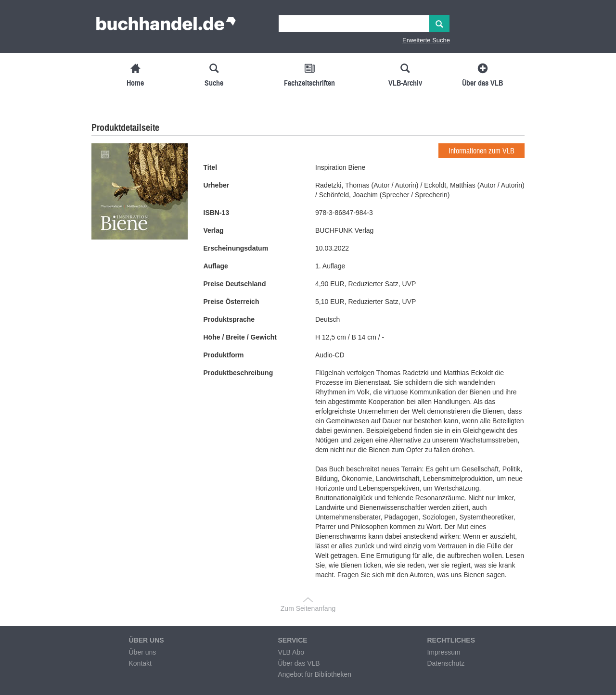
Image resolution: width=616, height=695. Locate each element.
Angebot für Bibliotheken (314, 674)
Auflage (216, 266)
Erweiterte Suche (426, 40)
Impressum (443, 652)
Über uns (142, 652)
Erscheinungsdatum (236, 248)
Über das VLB (299, 663)
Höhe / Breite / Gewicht (240, 337)
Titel (211, 167)
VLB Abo (291, 652)
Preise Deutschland (235, 284)
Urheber (217, 185)
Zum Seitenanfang (308, 608)
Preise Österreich (231, 302)
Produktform (224, 355)
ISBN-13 (217, 213)
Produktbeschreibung (238, 373)
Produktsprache (229, 319)
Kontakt (140, 663)
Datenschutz (446, 663)
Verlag (214, 230)
